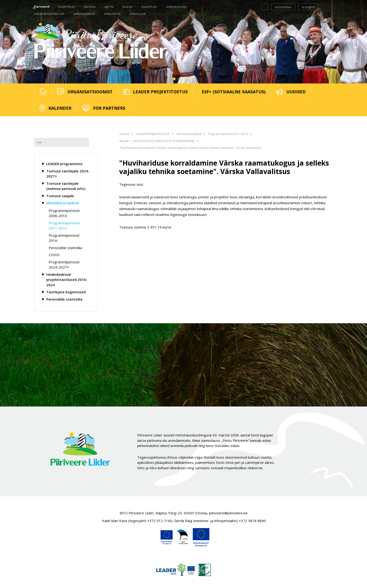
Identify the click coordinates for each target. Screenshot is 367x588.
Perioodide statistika (65, 248)
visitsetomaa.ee (84, 14)
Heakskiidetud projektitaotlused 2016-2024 (67, 280)
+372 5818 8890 (252, 521)
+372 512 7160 (160, 521)
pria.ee (128, 7)
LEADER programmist (64, 164)
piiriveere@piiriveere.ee (228, 513)
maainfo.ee (149, 7)
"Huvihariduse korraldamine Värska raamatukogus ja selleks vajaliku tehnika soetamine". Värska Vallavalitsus (190, 148)
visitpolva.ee (112, 14)
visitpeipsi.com (176, 7)
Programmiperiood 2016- (64, 238)
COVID (54, 255)
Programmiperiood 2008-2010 (64, 213)
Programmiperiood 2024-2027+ (64, 265)
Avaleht (124, 134)
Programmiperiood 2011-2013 (64, 226)
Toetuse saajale (60, 196)
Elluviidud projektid (62, 203)
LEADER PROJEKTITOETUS (153, 134)
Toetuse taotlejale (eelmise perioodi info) (66, 186)
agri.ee (109, 7)
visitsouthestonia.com (49, 14)
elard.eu (90, 7)
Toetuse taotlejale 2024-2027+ (68, 174)
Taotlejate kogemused (66, 292)
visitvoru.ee (138, 14)
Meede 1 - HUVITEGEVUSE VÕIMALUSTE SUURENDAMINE (157, 141)
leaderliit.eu (67, 7)
